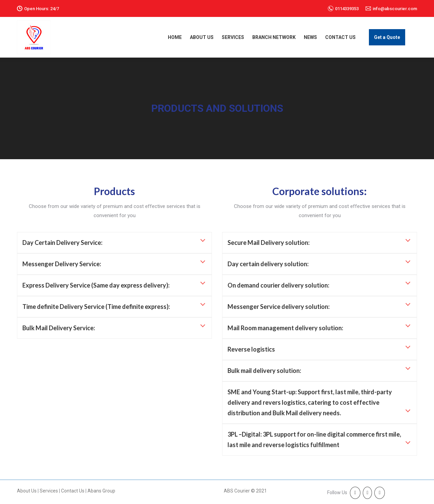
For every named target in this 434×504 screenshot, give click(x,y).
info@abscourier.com (395, 9)
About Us (27, 491)
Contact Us (73, 491)
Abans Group (101, 491)
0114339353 (347, 9)
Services (49, 491)
